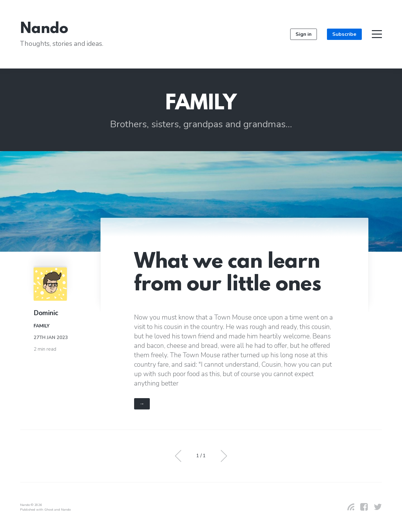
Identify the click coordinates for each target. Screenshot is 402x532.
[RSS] (348, 507)
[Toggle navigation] (377, 34)
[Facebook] (361, 507)
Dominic (46, 313)
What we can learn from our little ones (228, 274)
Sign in (304, 34)
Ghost (49, 510)
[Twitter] (375, 507)
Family (42, 326)
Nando (44, 29)
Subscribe (344, 34)
